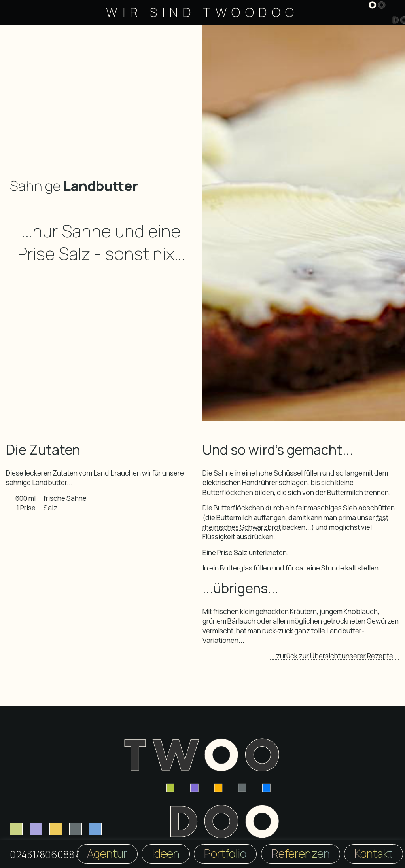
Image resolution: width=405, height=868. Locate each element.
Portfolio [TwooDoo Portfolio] (225, 853)
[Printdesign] (36, 829)
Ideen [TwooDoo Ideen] (166, 853)
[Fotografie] (76, 829)
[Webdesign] (16, 829)
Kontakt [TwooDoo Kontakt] (374, 853)
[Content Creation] (95, 829)
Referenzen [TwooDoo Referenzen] (301, 853)
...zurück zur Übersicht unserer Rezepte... (335, 656)
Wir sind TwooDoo (202, 12)
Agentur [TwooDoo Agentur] (107, 853)
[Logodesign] (56, 829)
